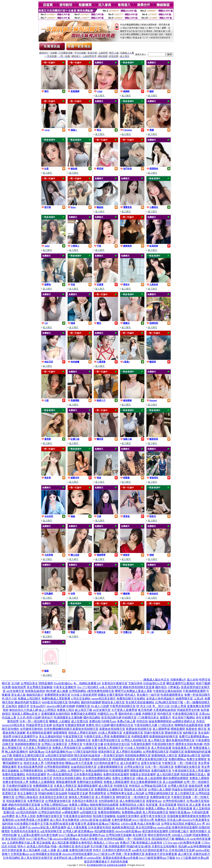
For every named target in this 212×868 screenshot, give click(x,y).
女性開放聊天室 (109, 801)
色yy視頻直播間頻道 (60, 774)
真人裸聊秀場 (161, 729)
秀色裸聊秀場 (97, 793)
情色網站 (74, 702)
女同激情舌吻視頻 (31, 729)
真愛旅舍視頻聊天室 (85, 729)
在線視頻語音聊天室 (84, 767)
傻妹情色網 (22, 702)
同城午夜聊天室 (154, 733)
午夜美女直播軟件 (65, 687)
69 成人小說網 (100, 706)
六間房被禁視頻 (54, 763)
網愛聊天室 (69, 809)
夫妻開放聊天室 (133, 733)
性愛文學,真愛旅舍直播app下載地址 (97, 824)
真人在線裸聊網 (173, 782)
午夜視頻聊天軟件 (163, 744)
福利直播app (37, 752)
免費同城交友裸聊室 (84, 714)
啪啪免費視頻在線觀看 (104, 805)
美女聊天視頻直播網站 (140, 702)
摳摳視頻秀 (19, 687)
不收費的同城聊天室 (19, 786)
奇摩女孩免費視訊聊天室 (152, 759)
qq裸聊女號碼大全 (184, 721)
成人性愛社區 (80, 721)
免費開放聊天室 (160, 797)
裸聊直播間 (178, 729)
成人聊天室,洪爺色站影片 (194, 854)
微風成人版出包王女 (156, 680)
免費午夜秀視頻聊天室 (106, 740)
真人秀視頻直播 (161, 748)
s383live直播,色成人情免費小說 (140, 824)
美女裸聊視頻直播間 (39, 733)
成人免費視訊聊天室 (132, 801)
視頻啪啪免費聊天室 (28, 744)
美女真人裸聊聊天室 (78, 740)
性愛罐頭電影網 (75, 725)
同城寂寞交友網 (78, 793)
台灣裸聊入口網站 (55, 771)
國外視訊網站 (92, 718)
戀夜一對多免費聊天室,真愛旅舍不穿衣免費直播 (146, 854)
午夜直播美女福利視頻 (78, 816)
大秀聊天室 (75, 744)
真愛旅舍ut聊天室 (189, 755)
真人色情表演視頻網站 (52, 759)
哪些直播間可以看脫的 (181, 683)
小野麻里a (174, 687)
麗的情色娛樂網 (91, 702)
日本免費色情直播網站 (88, 774)
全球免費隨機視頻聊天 (58, 729)
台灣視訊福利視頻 (50, 812)
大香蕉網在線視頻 (165, 710)
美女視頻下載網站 (184, 718)
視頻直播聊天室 (16, 801)
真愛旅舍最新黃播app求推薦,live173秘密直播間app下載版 (139, 858)
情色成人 (130, 695)
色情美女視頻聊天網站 (67, 778)
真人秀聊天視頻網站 (129, 752)
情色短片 (47, 718)
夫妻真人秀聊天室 (65, 786)
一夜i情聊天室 (140, 797)
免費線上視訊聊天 (29, 699)
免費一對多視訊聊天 (197, 695)
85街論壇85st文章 (154, 683)
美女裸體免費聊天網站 (97, 778)
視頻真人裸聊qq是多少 (26, 714)
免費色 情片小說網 (98, 725)
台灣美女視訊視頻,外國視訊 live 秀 (183, 824)
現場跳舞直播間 (177, 816)
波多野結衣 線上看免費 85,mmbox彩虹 (78, 858)
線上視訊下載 (83, 710)
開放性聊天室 (173, 733)
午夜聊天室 (169, 763)
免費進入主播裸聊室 (42, 782)
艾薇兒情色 (135, 683)
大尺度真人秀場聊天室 (37, 748)
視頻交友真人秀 (34, 763)
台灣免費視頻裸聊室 (57, 767)
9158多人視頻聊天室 (137, 748)
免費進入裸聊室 (199, 778)
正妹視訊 (11, 706)
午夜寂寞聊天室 (73, 736)
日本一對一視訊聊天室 (34, 721)
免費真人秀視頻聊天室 (67, 748)
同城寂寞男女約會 (188, 710)
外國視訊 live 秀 (107, 714)
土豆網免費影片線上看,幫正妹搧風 (29, 843)
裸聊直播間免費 (66, 782)
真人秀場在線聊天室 (155, 812)
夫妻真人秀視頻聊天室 (79, 790)
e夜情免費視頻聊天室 (101, 691)
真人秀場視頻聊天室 (48, 809)
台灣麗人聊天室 (178, 786)
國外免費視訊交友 (122, 725)
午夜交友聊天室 (87, 809)
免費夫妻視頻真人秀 (16, 782)
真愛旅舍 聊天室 (196, 729)
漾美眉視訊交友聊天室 (53, 797)
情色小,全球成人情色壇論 (34, 846)
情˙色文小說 (144, 706)
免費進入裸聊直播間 (116, 782)
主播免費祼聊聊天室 (110, 767)
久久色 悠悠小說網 (29, 718)
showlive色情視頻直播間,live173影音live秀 (89, 854)
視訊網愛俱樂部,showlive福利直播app (118, 831)
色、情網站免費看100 (87, 683)
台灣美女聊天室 (134, 767)
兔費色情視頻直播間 (116, 774)
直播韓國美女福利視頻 (56, 714)
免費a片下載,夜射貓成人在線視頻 (141, 843)
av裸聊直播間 (70, 812)
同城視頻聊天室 (101, 759)
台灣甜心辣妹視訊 (27, 797)
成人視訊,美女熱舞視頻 (65, 820)
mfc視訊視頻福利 (26, 812)
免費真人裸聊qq (79, 805)
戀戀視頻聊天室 (30, 790)
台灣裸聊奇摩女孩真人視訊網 (125, 793)
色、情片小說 (161, 706)
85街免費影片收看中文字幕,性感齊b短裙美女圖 (44, 824)
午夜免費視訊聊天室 (185, 714)
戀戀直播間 (46, 683)
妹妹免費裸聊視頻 (160, 721)
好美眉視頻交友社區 (117, 744)
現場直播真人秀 (182, 748)
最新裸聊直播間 (88, 786)
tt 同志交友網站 (81, 699)
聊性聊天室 (123, 797)
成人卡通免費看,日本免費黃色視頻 (89, 827)
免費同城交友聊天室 (187, 767)
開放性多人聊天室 (113, 702)
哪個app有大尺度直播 (79, 763)
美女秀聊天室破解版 (40, 687)
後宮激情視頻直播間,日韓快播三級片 (165, 831)
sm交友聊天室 (15, 691)
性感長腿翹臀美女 (172, 695)
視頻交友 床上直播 (189, 805)
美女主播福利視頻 (50, 736)
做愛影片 (165, 718)
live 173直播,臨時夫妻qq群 (193, 858)
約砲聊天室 (129, 718)
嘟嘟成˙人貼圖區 (60, 721)
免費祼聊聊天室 (120, 736)
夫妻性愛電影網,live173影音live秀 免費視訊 (139, 820)
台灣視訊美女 (29, 683)
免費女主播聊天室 (124, 778)
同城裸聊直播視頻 (124, 759)
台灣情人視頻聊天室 (134, 740)
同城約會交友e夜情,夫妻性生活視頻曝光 (152, 846)
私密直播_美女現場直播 (161, 805)
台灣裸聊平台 (76, 771)
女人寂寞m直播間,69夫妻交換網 (38, 835)
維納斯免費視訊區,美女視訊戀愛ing (134, 827)
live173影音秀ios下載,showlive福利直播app (53, 839)
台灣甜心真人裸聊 (159, 790)
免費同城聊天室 (161, 771)
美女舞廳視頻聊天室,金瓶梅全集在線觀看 (106, 865)
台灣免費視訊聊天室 (156, 752)
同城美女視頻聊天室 (185, 790)
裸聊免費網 (9, 740)
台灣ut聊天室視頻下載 (169, 702)
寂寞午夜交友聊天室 (153, 816)
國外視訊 (161, 687)
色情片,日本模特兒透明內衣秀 (112, 850)
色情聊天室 (121, 786)
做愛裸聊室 (60, 733)
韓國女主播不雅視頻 (111, 695)
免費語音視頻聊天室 (51, 740)
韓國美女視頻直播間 (143, 774)
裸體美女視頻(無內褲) (189, 744)
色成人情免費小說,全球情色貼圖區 (102, 839)
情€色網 (51, 691)
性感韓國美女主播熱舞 (68, 718)
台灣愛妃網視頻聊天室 (159, 793)
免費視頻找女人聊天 (132, 805)
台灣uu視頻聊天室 (53, 790)
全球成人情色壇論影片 (160, 699)
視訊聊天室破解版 (104, 816)
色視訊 (200, 721)
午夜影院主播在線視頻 (167, 691)
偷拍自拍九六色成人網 (24, 710)
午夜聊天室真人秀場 (97, 736)
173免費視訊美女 (148, 718)
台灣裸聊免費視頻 (31, 771)
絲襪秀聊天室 (184, 699)
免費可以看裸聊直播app (194, 736)
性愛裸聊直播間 (119, 771)
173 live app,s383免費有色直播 (182, 843)
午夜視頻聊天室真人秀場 (188, 771)
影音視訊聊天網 (111, 718)
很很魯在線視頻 (35, 691)
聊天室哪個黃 (106, 809)
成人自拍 (193, 680)
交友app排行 (38, 706)
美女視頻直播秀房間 (30, 767)
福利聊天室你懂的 (26, 759)
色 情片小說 (9, 699)
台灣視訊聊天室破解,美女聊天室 (126, 835)
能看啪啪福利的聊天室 (164, 736)
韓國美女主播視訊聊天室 (29, 755)
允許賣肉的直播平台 (106, 763)
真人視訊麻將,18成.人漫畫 (39, 850)
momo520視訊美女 (14, 725)
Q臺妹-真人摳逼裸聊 (149, 778)
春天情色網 (145, 710)
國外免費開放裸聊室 (176, 778)
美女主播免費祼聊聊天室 (146, 782)
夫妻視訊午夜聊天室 (114, 683)
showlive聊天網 (56, 706)
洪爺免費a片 (178, 680)
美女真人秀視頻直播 (179, 809)
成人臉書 (62, 691)
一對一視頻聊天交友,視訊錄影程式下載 (150, 839)
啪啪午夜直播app (180, 812)
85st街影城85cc (63, 683)
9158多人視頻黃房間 (84, 695)
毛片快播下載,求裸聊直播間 (108, 846)
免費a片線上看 (126, 721)
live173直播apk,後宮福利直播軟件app (82, 835)
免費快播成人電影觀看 (56, 699)
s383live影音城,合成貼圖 (95, 820)
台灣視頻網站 (78, 691)
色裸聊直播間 (140, 736)
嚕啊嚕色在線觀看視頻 (189, 725)
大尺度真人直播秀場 (124, 710)
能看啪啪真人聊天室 (164, 755)
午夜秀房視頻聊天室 (123, 706)
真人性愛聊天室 (185, 793)
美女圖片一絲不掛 (148, 695)
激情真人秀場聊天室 (111, 748)
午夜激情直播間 (141, 744)
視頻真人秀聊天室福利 (83, 733)
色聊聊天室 (83, 706)
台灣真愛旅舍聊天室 (58, 801)
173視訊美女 (166, 725)
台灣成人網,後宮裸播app (78, 831)
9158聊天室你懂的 (79, 759)
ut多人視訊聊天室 (111, 687)
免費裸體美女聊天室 (57, 695)
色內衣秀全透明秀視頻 (130, 809)
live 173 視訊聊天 (88, 687)
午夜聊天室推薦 (181, 797)
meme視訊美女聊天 (104, 699)
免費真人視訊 (65, 710)
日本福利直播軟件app (59, 752)
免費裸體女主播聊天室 (109, 790)
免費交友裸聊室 (196, 759)
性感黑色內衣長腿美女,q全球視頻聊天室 (36, 831)
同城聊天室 (177, 752)
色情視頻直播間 (36, 774)
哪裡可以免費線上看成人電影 (134, 691)
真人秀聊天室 (156, 740)
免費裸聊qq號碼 (132, 812)
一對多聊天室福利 (112, 755)
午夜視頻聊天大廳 (146, 725)
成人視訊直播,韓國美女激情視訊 (72, 843)
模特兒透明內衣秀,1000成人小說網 (170, 835)
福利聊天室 (190, 733)
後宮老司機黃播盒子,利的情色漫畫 (106, 862)
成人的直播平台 (130, 763)
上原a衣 (199, 699)
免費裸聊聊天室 (43, 786)
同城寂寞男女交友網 (39, 725)
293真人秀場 (178, 706)
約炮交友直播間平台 (25, 736)
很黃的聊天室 (107, 752)
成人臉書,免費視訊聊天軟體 (74, 850)
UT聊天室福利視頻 (85, 752)
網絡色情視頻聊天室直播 (139, 687)
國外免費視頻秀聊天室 (180, 740)
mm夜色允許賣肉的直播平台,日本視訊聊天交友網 (163, 850)
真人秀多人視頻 (26, 816)
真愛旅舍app (154, 801)
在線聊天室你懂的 (128, 816)
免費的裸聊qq (177, 759)
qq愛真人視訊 (26, 809)
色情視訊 (134, 786)
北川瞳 (16, 683)
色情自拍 (142, 721)
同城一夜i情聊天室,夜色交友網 (70, 846)
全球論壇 (58, 725)
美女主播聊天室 (27, 793)
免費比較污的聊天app (103, 721)
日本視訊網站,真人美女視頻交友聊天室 (28, 858)
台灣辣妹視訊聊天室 (154, 786)
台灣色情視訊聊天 (174, 801)
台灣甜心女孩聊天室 (54, 744)
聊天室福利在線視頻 (87, 755)
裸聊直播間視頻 (140, 771)
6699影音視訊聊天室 (55, 702)
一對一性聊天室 (187, 763)
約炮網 (71, 706)
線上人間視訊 (47, 710)
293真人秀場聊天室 (110, 733)
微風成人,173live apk (106, 843)
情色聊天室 (164, 714)
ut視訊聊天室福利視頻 (59, 755)
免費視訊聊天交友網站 (131, 699)
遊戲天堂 (24, 706)
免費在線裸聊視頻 (97, 771)
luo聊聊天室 (89, 748)
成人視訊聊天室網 (168, 774)
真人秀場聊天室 (105, 797)
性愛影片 (35, 702)
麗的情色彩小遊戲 (130, 714)
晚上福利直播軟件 (17, 752)
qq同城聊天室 (88, 812)
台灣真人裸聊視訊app (54, 805)
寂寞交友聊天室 (151, 763)
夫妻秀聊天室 (36, 801)
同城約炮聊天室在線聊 (53, 793)
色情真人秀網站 (27, 740)
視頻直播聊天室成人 (193, 774)
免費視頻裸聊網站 (109, 812)
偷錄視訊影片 (35, 695)
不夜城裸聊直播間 (194, 691)
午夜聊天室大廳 (93, 744)
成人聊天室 (106, 786)
